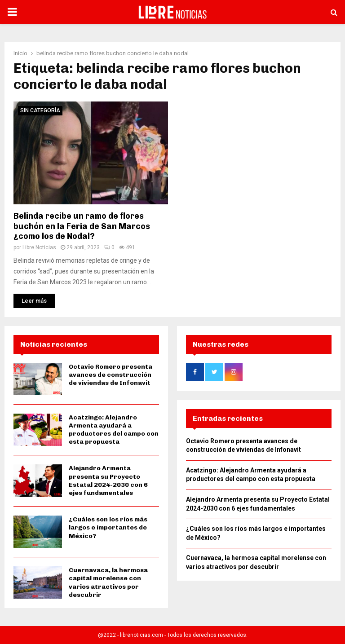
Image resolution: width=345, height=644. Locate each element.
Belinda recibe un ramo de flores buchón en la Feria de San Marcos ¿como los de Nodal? (82, 226)
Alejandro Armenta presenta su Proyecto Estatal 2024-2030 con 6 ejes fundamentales (108, 481)
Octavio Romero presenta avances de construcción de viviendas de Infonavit (111, 375)
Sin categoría (40, 110)
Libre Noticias (39, 247)
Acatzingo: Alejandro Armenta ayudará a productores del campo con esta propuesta (114, 430)
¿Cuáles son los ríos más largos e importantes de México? (108, 527)
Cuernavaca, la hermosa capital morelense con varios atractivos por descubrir (108, 582)
